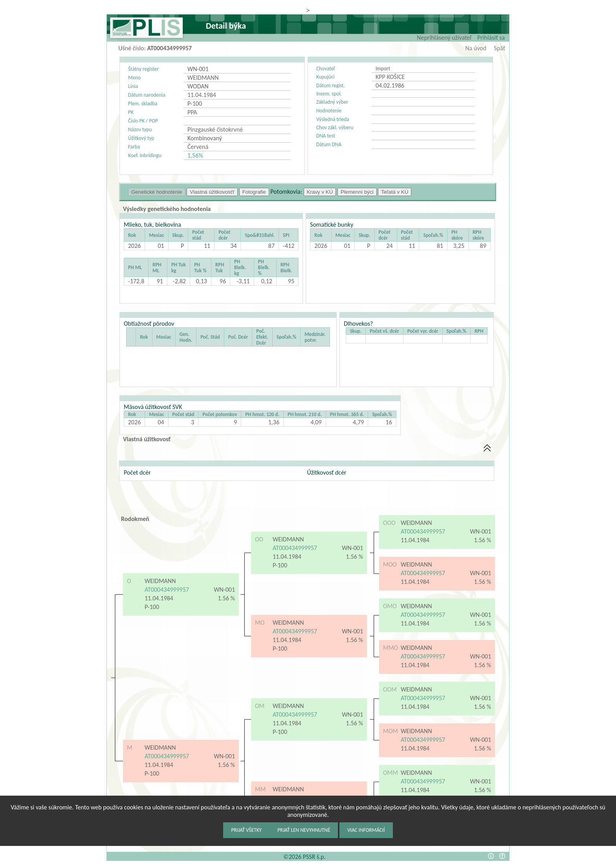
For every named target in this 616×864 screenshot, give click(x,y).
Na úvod (476, 48)
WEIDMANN (160, 581)
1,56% (195, 155)
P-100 (153, 607)
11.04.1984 (159, 598)
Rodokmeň (135, 519)
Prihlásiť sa (491, 38)
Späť (500, 48)
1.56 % (226, 598)
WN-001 (224, 590)
